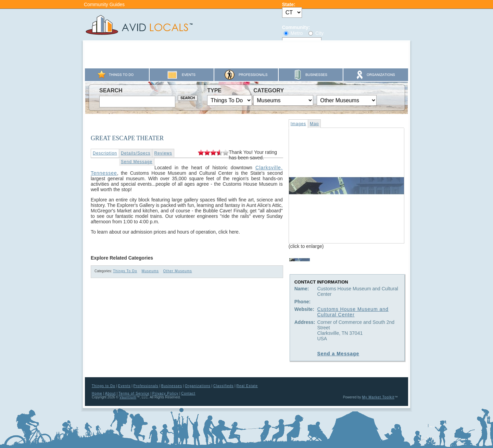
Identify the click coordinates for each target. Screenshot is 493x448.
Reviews (163, 153)
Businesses (172, 386)
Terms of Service (134, 393)
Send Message (137, 162)
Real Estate (247, 386)
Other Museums (178, 271)
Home (97, 393)
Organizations (198, 386)
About (110, 393)
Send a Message (338, 354)
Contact (188, 393)
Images (298, 124)
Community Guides (104, 4)
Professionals (146, 386)
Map (314, 124)
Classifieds (223, 386)
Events (124, 386)
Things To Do (125, 271)
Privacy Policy (165, 393)
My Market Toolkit (378, 397)
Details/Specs (136, 153)
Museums (150, 271)
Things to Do (104, 386)
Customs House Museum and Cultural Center (353, 312)
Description (105, 153)
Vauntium (128, 397)
